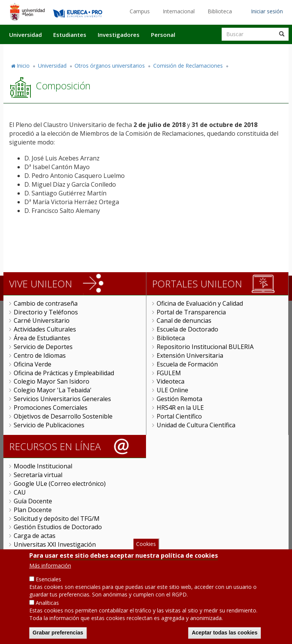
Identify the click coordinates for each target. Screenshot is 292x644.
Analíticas (47, 612)
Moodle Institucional (43, 466)
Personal (163, 35)
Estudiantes (70, 35)
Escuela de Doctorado (187, 329)
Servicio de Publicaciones (49, 425)
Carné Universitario (42, 320)
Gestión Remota (179, 399)
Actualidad (202, 51)
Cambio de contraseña (46, 303)
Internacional (179, 11)
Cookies (146, 553)
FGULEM (169, 373)
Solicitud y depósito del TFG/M (57, 519)
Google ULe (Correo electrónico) (60, 484)
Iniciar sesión (267, 11)
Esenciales (48, 589)
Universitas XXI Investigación (55, 544)
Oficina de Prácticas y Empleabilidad (64, 373)
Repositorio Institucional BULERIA (205, 347)
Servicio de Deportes (43, 347)
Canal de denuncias (184, 320)
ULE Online (172, 390)
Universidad (25, 35)
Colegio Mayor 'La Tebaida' (53, 390)
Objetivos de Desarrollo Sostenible (63, 416)
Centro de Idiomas (40, 355)
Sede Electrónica (37, 553)
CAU (20, 492)
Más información (50, 575)
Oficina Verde (33, 364)
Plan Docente (33, 510)
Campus (140, 11)
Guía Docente (33, 501)
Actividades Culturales (45, 329)
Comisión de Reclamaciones (188, 66)
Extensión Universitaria (190, 355)
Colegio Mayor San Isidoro (52, 381)
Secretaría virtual (38, 475)
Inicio (23, 66)
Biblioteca (220, 11)
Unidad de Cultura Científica (196, 425)
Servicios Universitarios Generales (62, 399)
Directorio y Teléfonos (46, 312)
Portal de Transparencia (191, 312)
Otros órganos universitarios (110, 66)
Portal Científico (179, 416)
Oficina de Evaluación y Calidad (200, 303)
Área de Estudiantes (42, 338)
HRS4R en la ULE (180, 408)
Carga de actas (35, 536)
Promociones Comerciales (51, 408)
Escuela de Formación (187, 364)
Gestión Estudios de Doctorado (58, 527)
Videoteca (171, 381)
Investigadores (119, 35)
